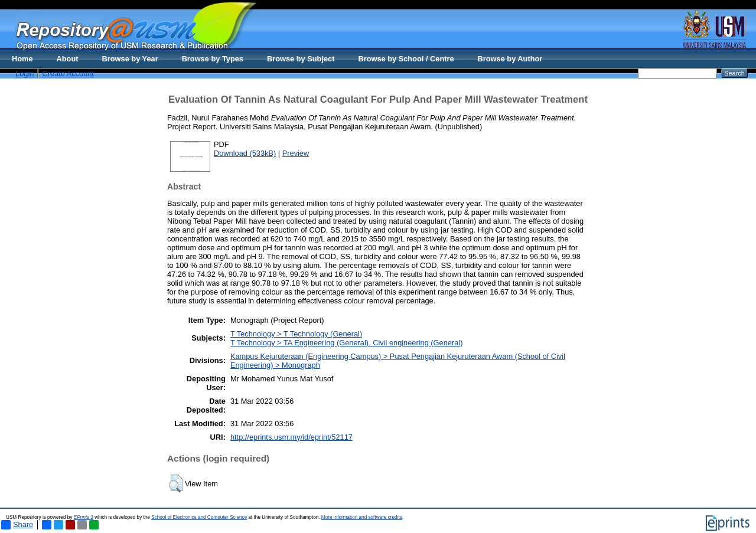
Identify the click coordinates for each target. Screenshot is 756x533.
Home (22, 59)
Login (25, 73)
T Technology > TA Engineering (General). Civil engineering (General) (347, 343)
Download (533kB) (245, 153)
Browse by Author (510, 59)
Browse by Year (130, 59)
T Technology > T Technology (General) (296, 334)
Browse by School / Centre (406, 59)
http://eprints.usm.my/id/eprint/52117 (291, 437)
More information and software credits (362, 517)
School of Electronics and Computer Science (199, 517)
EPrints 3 (84, 517)
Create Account (68, 73)
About (68, 59)
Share (17, 525)
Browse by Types (213, 59)
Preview (296, 153)
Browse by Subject (301, 59)
